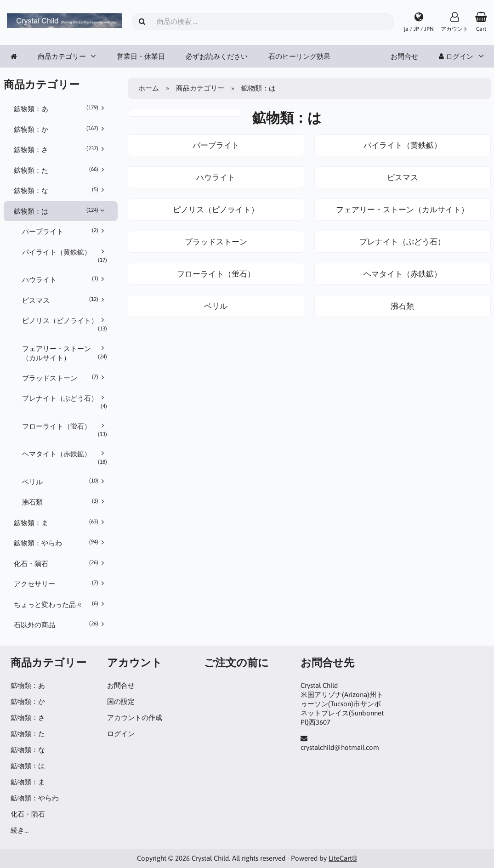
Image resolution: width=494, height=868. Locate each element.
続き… (20, 830)
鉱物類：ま (60, 522)
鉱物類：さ (60, 149)
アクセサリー (60, 584)
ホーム (149, 88)
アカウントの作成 (135, 718)
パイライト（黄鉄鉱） (65, 256)
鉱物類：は (60, 211)
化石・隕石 (60, 563)
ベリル (65, 482)
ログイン (456, 56)
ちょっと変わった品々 (60, 604)
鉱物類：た (60, 170)
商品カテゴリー (62, 56)
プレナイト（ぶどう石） (65, 402)
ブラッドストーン (65, 378)
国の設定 (121, 701)
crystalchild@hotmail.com (340, 747)
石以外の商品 (60, 624)
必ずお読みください (217, 56)
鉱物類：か (60, 129)
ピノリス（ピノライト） (65, 324)
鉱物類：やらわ (60, 543)
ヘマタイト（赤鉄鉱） (65, 458)
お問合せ (404, 56)
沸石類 (65, 502)
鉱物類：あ (60, 108)
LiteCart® (343, 858)
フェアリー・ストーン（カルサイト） (65, 353)
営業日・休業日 (141, 56)
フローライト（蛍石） (65, 430)
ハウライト (65, 279)
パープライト (65, 231)
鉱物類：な (60, 190)
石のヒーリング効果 (299, 56)
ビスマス (65, 300)
